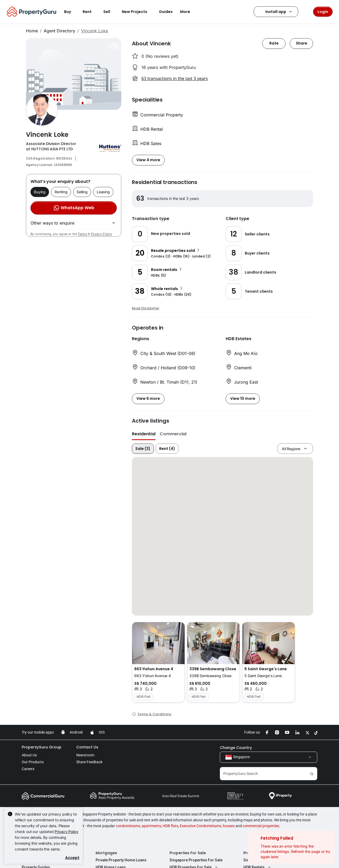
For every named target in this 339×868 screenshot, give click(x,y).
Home (32, 31)
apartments (151, 826)
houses (229, 826)
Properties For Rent (262, 853)
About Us (29, 755)
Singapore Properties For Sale (196, 860)
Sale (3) (143, 449)
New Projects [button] (138, 12)
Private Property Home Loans (121, 860)
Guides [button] (166, 12)
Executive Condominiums (200, 826)
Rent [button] (90, 12)
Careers (28, 769)
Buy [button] (71, 12)
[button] (158, 662)
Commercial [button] (173, 434)
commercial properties (261, 826)
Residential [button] (144, 434)
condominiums (128, 826)
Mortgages (106, 853)
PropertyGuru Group (42, 747)
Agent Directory (59, 31)
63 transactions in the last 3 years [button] (175, 78)
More (188, 12)
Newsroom (85, 755)
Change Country (236, 748)
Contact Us (87, 747)
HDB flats (170, 826)
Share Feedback (89, 762)
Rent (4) (167, 449)
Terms (82, 234)
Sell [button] (110, 12)
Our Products (33, 762)
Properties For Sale (188, 853)
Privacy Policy (101, 234)
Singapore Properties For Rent (270, 860)
